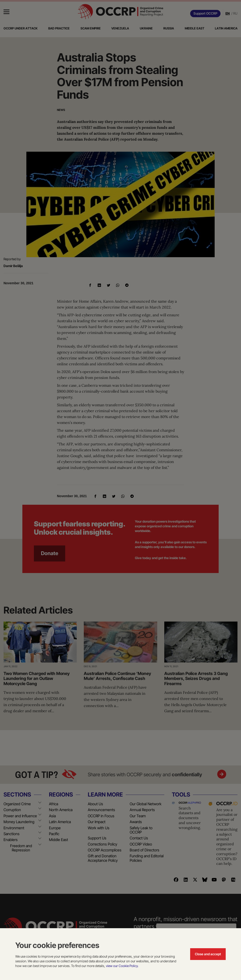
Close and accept (208, 954)
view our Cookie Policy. (122, 966)
